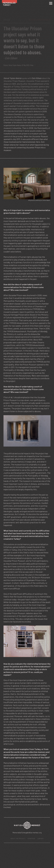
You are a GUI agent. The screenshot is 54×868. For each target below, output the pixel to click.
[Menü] (51, 3)
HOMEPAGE (31, 838)
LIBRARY (41, 838)
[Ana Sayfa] (11, 3)
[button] (27, 183)
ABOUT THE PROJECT (18, 838)
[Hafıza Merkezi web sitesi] (27, 826)
